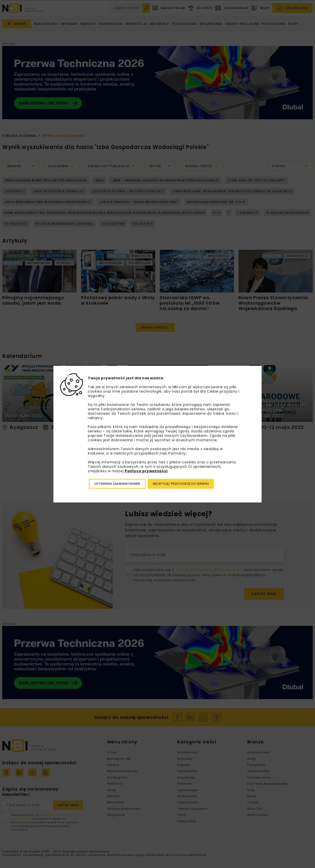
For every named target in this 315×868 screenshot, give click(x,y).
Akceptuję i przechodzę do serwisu (181, 484)
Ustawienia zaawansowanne (117, 484)
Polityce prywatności (146, 471)
